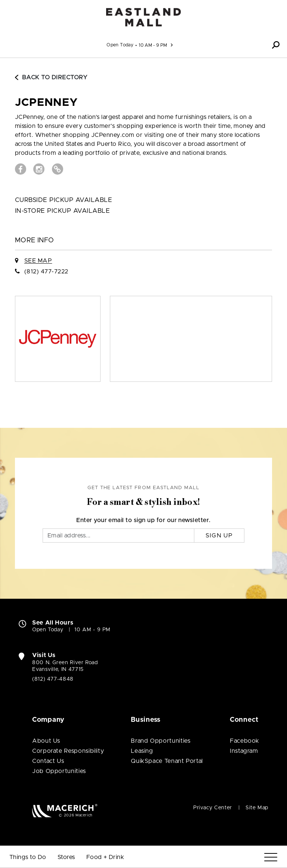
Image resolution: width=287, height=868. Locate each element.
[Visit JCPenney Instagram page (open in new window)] (39, 169)
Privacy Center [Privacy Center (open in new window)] (213, 808)
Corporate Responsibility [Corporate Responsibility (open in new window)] (68, 751)
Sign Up (219, 536)
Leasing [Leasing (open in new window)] (142, 751)
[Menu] (271, 857)
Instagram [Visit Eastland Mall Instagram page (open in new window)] (244, 751)
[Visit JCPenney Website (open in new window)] (58, 169)
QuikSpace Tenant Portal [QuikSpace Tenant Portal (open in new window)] (167, 761)
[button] (276, 45)
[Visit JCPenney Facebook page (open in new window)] (21, 169)
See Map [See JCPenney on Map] (38, 261)
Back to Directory (51, 77)
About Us (46, 741)
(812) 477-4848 (53, 679)
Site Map (257, 808)
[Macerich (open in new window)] (65, 811)
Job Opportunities (59, 771)
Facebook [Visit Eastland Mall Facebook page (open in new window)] (245, 741)
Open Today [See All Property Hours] (120, 45)
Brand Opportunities (161, 741)
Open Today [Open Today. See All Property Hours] (48, 630)
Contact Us (48, 761)
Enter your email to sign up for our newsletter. (143, 520)
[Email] (118, 536)
